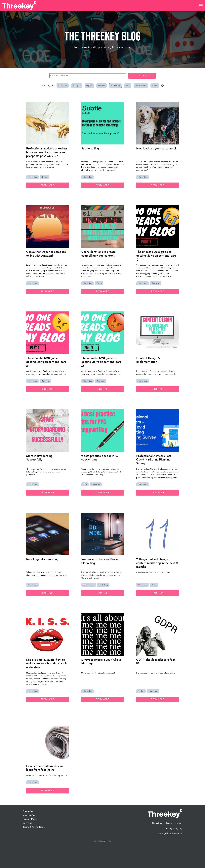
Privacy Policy (30, 819)
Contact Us (29, 815)
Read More (47, 185)
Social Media (141, 86)
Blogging (77, 86)
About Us (28, 811)
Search (142, 76)
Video (155, 86)
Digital (89, 86)
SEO (128, 86)
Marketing (115, 86)
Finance (101, 86)
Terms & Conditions (34, 827)
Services (27, 823)
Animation (63, 86)
